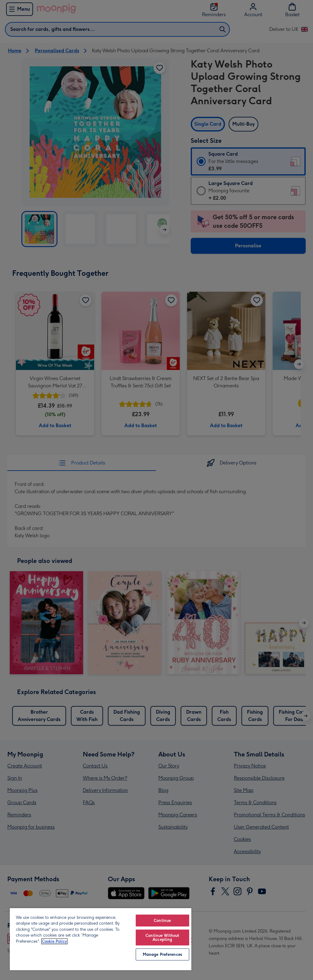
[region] (101, 939)
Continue (162, 921)
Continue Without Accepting (162, 937)
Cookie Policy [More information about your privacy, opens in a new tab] (54, 941)
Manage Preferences (162, 954)
